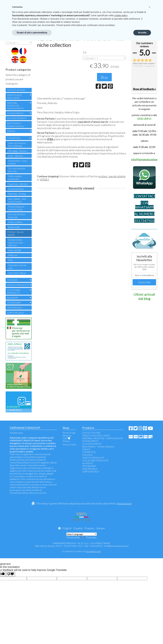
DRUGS (11, 131)
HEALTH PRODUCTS (18, 285)
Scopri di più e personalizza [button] (32, 33)
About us (67, 435)
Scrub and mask (16, 189)
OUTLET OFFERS (16, 90)
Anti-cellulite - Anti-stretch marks (17, 200)
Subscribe (144, 282)
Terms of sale (69, 433)
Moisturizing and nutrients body (16, 208)
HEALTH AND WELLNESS (14, 96)
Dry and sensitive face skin (17, 170)
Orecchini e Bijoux (17, 273)
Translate (89, 537)
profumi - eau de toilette (112, 177)
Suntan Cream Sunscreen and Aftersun (15, 242)
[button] (150, 7)
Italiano (101, 528)
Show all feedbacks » (144, 89)
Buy (104, 77)
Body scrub (14, 227)
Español (78, 528)
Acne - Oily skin (16, 156)
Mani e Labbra (15, 222)
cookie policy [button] (121, 15)
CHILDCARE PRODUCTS (14, 291)
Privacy (66, 441)
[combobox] (104, 58)
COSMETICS (14, 138)
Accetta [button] (142, 33)
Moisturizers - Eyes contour (18, 162)
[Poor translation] (11, 574)
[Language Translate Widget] (82, 534)
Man (10, 260)
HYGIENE (12, 280)
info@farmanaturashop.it (116, 546)
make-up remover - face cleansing (18, 144)
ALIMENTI (13, 298)
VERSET (45, 180)
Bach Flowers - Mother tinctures (16, 124)
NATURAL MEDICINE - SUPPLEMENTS (15, 106)
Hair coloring (14, 250)
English (67, 528)
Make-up (13, 255)
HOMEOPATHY (15, 113)
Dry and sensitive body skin (17, 216)
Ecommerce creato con (81, 551)
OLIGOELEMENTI (17, 118)
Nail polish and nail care (17, 267)
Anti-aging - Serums (18, 151)
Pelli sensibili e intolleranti (15, 178)
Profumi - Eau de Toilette (15, 233)
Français (89, 528)
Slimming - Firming (17, 194)
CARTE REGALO (15, 313)
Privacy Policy (70, 444)
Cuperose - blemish (18, 184)
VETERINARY (14, 303)
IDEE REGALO (15, 307)
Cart (67, 438)
